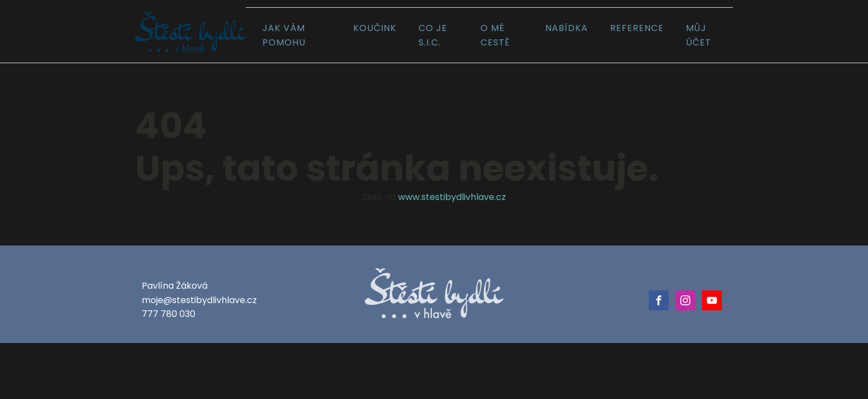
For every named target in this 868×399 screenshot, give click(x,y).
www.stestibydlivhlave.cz (452, 197)
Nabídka (567, 28)
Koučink (375, 28)
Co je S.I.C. (433, 35)
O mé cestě (495, 35)
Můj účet (699, 35)
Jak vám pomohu (284, 35)
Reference (637, 28)
